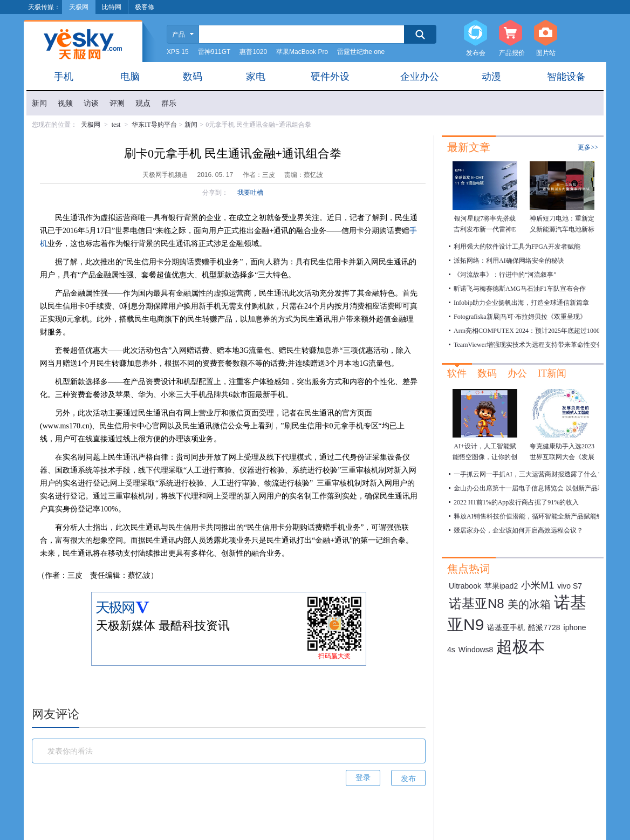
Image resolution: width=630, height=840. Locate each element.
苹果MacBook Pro (302, 52)
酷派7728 (544, 627)
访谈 (91, 103)
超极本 (521, 647)
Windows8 (476, 650)
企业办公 (420, 77)
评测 (117, 103)
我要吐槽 (250, 193)
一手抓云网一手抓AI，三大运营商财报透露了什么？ (528, 474)
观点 (143, 103)
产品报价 (511, 33)
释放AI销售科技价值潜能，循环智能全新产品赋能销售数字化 (541, 516)
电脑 (130, 77)
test (116, 125)
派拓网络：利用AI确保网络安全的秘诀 (509, 261)
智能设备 (566, 77)
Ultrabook (465, 586)
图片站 (546, 33)
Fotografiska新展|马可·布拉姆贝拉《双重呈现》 (520, 317)
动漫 (491, 77)
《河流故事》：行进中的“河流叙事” (505, 275)
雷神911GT (214, 52)
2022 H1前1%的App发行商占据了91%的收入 (516, 502)
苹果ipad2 (501, 586)
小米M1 (537, 585)
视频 (65, 103)
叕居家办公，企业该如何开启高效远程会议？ (518, 530)
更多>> (588, 147)
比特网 (112, 7)
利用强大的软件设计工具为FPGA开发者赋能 (517, 247)
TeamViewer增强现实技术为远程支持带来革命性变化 (528, 345)
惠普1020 (253, 52)
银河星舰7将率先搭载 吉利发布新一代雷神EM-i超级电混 (485, 229)
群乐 (169, 103)
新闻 (39, 103)
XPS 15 (178, 52)
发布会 (475, 33)
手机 (64, 77)
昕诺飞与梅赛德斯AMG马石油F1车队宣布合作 (520, 289)
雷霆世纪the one (361, 52)
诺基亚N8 (477, 603)
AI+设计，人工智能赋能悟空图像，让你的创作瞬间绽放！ (485, 457)
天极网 (91, 125)
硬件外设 (330, 77)
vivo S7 (570, 586)
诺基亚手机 (506, 627)
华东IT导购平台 (154, 125)
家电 (256, 77)
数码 (193, 77)
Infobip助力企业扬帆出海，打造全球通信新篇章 (521, 303)
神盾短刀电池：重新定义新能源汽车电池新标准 (562, 229)
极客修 (145, 7)
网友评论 (56, 714)
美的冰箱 (529, 604)
